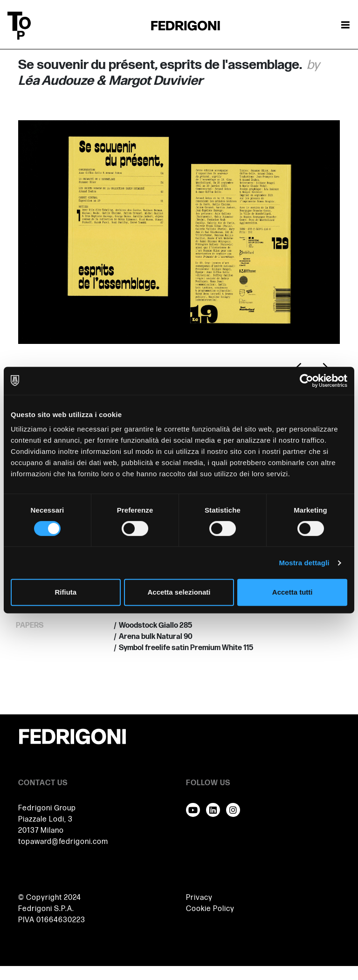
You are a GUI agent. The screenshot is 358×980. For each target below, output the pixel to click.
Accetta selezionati (179, 592)
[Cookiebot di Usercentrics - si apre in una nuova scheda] (306, 381)
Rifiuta (65, 592)
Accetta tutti (293, 592)
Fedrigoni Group (47, 808)
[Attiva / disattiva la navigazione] (345, 26)
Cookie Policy (210, 909)
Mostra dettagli (304, 563)
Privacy (199, 898)
